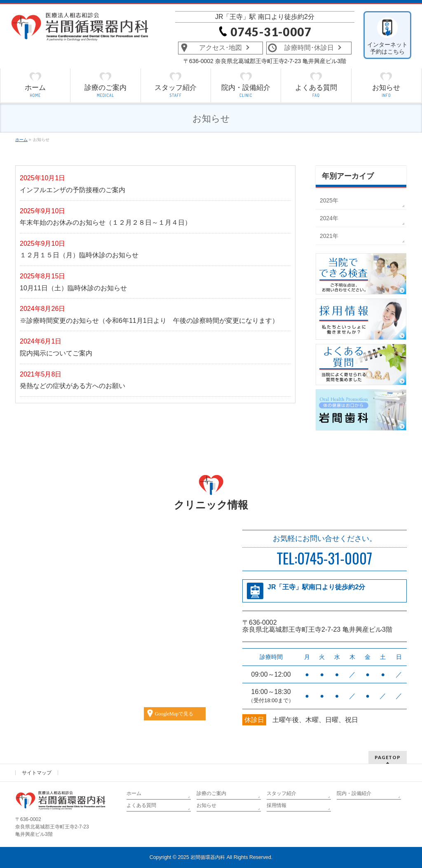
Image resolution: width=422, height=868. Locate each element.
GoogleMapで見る (174, 714)
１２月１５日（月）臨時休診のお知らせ (79, 255)
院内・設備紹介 (354, 793)
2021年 (329, 236)
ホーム (134, 793)
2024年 (329, 218)
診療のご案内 (211, 793)
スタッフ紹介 (281, 793)
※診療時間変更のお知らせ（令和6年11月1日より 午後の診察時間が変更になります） (149, 321)
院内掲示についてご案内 (56, 353)
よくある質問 (141, 805)
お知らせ (206, 805)
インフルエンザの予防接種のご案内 (73, 190)
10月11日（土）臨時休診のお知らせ (73, 288)
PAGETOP (388, 757)
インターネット (388, 48)
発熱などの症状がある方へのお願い (73, 386)
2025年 (329, 200)
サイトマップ (37, 773)
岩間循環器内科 (208, 857)
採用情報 (277, 805)
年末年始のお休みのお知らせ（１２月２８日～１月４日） (105, 222)
